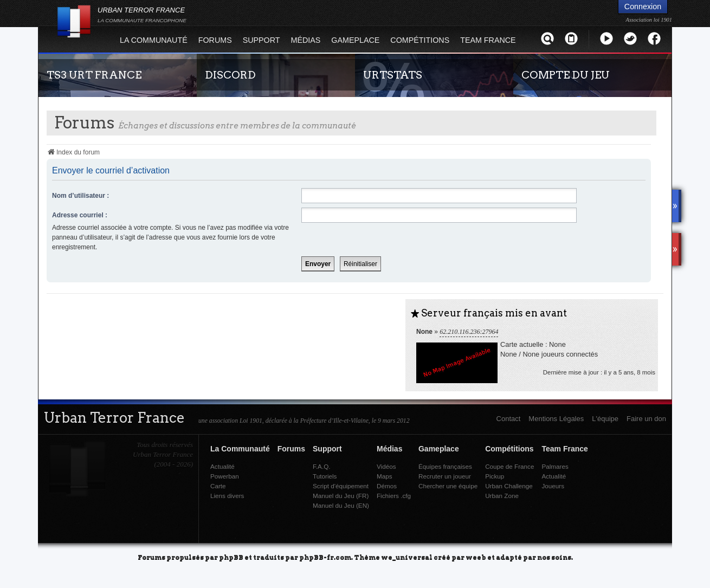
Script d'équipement (341, 486)
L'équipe (605, 419)
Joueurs (553, 486)
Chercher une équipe (448, 486)
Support (262, 40)
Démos (387, 486)
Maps (385, 476)
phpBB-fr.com (325, 557)
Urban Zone (502, 496)
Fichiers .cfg (394, 496)
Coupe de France (509, 466)
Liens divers (227, 496)
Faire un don (646, 419)
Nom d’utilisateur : (80, 196)
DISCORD (230, 75)
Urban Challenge (509, 486)
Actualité (222, 466)
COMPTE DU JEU (566, 75)
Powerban (225, 476)
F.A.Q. (321, 466)
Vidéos (386, 466)
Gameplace (355, 40)
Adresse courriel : (80, 215)
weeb (476, 557)
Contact (509, 419)
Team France (488, 40)
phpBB (231, 557)
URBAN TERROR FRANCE (142, 15)
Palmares (555, 466)
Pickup (495, 476)
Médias (306, 40)
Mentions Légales (556, 419)
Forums (215, 40)
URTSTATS (393, 75)
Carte (218, 486)
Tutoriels (325, 476)
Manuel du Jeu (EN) (341, 505)
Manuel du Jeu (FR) (341, 496)
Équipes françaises (445, 466)
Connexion (643, 7)
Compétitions (420, 40)
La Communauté (154, 40)
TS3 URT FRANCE (94, 75)
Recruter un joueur (445, 476)
